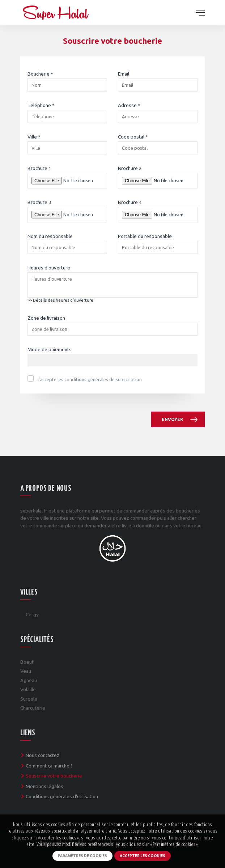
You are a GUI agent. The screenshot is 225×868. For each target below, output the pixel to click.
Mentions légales (44, 786)
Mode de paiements (50, 349)
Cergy (32, 614)
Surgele (29, 699)
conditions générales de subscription (103, 379)
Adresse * (129, 105)
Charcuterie (33, 708)
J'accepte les (89, 379)
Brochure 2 (130, 168)
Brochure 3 (39, 202)
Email (124, 74)
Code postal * (133, 137)
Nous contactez (43, 755)
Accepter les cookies (143, 856)
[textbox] (31, 361)
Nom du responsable (50, 236)
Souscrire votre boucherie (54, 776)
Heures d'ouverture (49, 268)
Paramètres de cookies (82, 856)
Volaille (28, 689)
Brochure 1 (39, 168)
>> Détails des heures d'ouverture (60, 300)
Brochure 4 (130, 202)
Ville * (34, 137)
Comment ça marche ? (49, 766)
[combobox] (112, 360)
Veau (26, 671)
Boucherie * (40, 74)
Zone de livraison (46, 318)
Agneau (29, 680)
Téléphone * (41, 105)
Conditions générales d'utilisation (62, 796)
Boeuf (27, 662)
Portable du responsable (145, 236)
